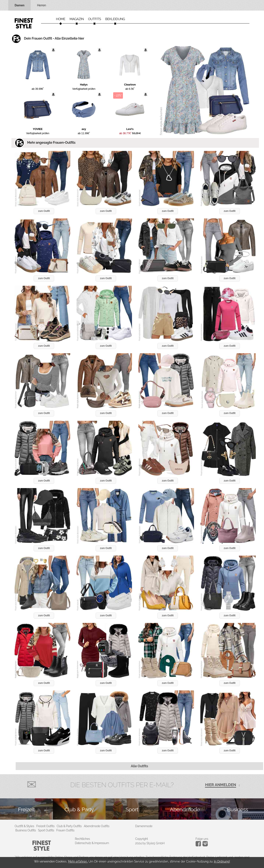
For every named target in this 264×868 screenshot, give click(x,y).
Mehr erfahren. (78, 861)
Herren (41, 5)
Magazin (77, 19)
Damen (19, 5)
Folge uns (202, 839)
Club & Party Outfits (69, 826)
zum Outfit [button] (44, 211)
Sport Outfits (46, 830)
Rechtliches (82, 839)
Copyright (142, 839)
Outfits (94, 19)
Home (60, 19)
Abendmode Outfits (97, 826)
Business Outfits (26, 830)
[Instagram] (199, 845)
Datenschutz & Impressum (92, 843)
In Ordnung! (222, 861)
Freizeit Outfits (45, 826)
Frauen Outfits (65, 830)
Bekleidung (115, 19)
